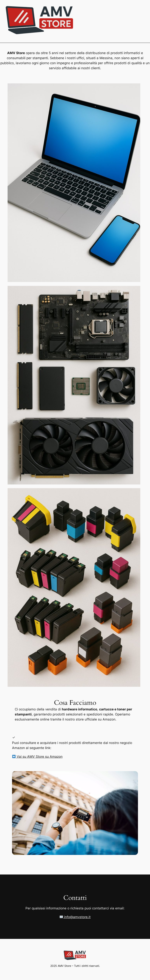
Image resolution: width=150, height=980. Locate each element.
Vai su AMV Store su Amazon (37, 757)
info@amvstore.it (75, 917)
